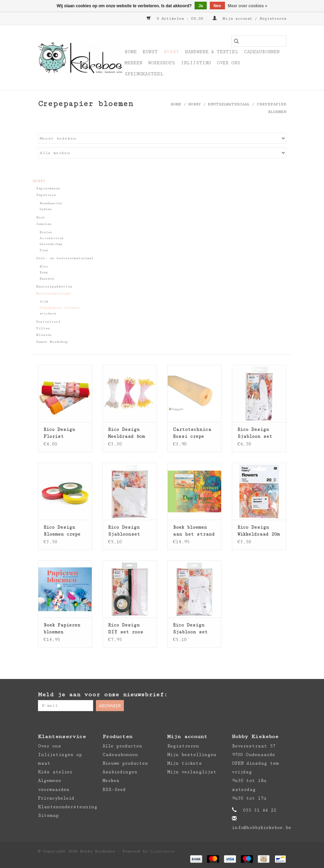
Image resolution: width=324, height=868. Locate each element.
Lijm (44, 301)
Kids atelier (55, 772)
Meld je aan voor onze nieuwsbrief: (103, 695)
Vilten (43, 328)
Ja (201, 6)
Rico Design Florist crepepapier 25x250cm (59, 433)
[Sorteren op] (162, 138)
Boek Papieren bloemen (62, 629)
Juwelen (44, 224)
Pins (44, 250)
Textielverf (48, 322)
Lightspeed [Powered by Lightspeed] (163, 851)
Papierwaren (48, 188)
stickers (48, 314)
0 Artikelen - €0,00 (176, 18)
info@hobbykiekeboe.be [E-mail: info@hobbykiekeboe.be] (262, 828)
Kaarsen (47, 279)
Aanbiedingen (120, 772)
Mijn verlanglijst (192, 772)
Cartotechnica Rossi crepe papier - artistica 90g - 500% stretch (193, 433)
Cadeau (46, 209)
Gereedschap (51, 244)
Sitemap (48, 815)
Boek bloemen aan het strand (194, 531)
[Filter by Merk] (162, 153)
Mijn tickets (185, 763)
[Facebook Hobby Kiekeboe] (253, 695)
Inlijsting (196, 63)
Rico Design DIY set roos (126, 629)
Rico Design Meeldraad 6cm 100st (126, 433)
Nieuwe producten (125, 763)
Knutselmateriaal (229, 104)
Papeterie (46, 195)
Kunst (150, 52)
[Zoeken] (259, 41)
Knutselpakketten (54, 286)
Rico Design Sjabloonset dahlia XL (124, 531)
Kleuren (44, 335)
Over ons (228, 63)
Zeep (44, 272)
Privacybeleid (56, 798)
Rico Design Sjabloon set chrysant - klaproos (255, 433)
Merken (133, 63)
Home (131, 52)
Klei (44, 267)
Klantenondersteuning (68, 807)
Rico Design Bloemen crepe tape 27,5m (62, 531)
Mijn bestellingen (192, 755)
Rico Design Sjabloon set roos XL (190, 629)
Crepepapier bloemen (60, 308)
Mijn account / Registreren (249, 18)
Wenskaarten (51, 203)
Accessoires (52, 238)
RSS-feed (114, 790)
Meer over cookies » (248, 6)
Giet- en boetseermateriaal (65, 258)
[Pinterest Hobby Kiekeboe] (267, 695)
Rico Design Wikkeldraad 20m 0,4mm (259, 531)
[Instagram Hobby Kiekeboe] (281, 695)
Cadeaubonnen (262, 52)
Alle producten (122, 746)
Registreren (183, 746)
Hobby (171, 52)
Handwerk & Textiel (212, 52)
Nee (217, 6)
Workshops (161, 63)
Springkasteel (144, 74)
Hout (41, 217)
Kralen (46, 232)
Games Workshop (52, 342)
